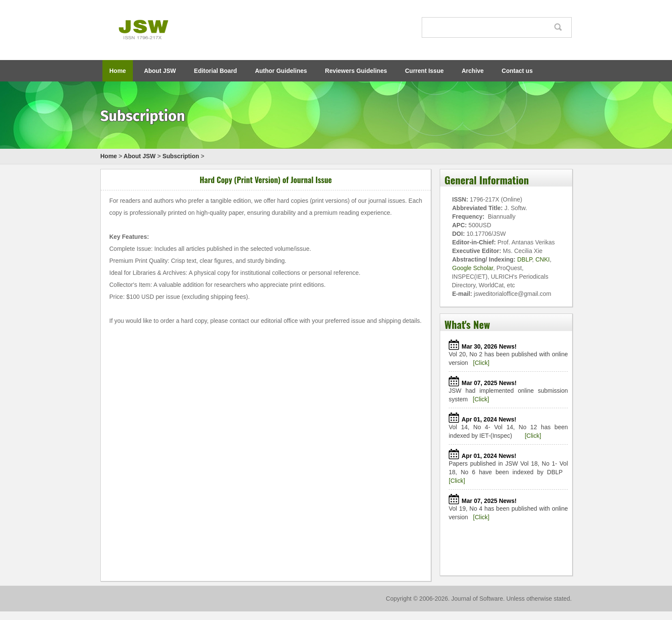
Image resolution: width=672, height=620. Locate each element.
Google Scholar (473, 268)
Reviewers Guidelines (356, 71)
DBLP (525, 259)
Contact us (517, 71)
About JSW (160, 71)
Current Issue (424, 71)
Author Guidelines (281, 71)
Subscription (181, 156)
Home (118, 71)
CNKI (542, 259)
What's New (467, 324)
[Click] (481, 363)
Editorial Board (216, 71)
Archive (472, 71)
